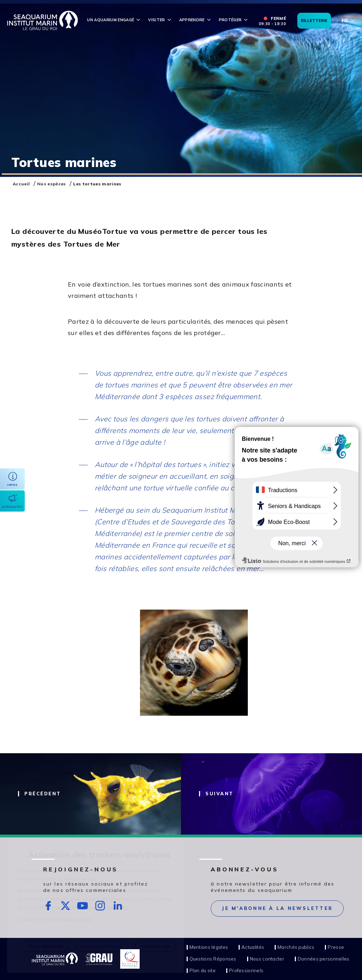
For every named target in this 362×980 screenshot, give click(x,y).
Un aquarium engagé (110, 20)
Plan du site (203, 971)
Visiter (156, 20)
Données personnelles (324, 959)
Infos (12, 485)
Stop (318, 164)
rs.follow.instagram (100, 906)
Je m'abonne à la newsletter (277, 908)
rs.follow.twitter (66, 906)
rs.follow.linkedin (118, 906)
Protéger (230, 20)
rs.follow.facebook (48, 906)
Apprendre (192, 20)
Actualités (253, 947)
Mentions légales (209, 947)
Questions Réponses (213, 959)
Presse (336, 947)
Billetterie (314, 21)
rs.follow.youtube (83, 906)
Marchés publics (296, 947)
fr (345, 21)
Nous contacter (267, 959)
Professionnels (246, 971)
